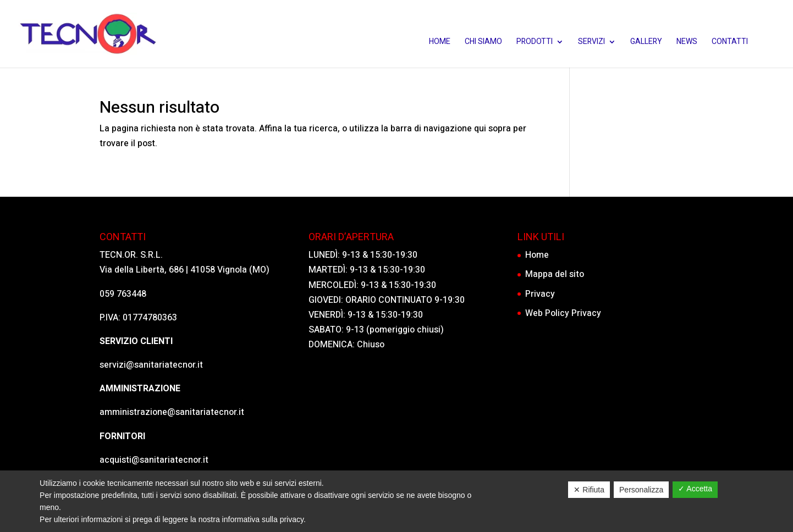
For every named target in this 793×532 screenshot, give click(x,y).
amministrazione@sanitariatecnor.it (172, 412)
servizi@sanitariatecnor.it (151, 365)
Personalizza (641, 490)
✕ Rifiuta (589, 490)
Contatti (730, 43)
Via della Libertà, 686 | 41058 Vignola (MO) (185, 270)
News (687, 43)
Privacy (540, 294)
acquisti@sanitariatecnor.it (154, 460)
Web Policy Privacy (563, 313)
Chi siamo (483, 43)
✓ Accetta (695, 489)
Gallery (646, 43)
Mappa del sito (555, 274)
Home (440, 43)
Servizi (591, 43)
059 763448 (123, 294)
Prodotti (535, 43)
